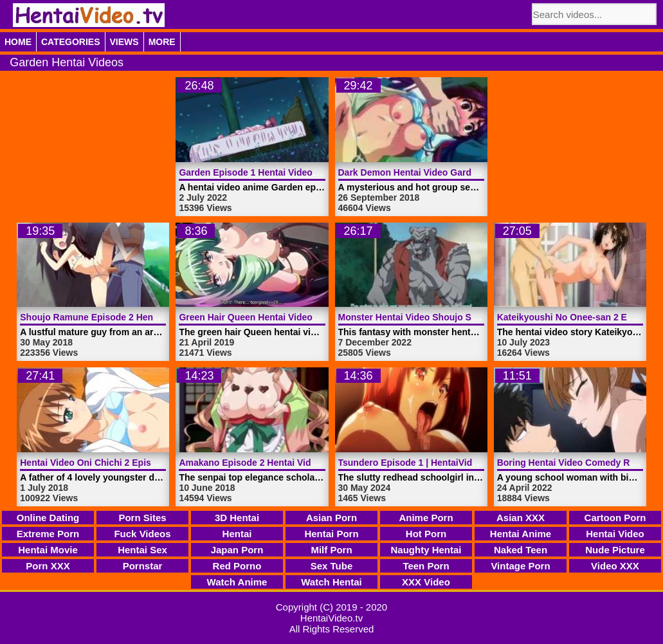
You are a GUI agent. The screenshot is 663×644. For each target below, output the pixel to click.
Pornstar (143, 566)
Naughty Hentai (426, 550)
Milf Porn (331, 550)
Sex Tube (332, 566)
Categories (71, 42)
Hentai (237, 534)
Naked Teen (521, 550)
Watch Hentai (331, 582)
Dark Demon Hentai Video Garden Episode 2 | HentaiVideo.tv (468, 172)
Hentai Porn (331, 534)
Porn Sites (142, 518)
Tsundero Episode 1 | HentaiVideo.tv (416, 463)
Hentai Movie (48, 550)
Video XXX (615, 566)
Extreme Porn (48, 534)
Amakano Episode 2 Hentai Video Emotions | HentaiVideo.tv (307, 463)
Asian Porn (331, 518)
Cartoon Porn (615, 518)
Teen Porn (426, 566)
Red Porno (237, 566)
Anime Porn (426, 518)
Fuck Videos (142, 534)
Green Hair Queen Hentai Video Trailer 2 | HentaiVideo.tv (299, 317)
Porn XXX (48, 566)
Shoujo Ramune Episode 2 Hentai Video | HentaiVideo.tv (140, 317)
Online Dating (48, 518)
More (162, 42)
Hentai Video (615, 534)
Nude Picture (615, 550)
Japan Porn (237, 550)
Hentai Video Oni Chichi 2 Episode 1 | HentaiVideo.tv (132, 463)
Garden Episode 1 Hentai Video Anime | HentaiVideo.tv (295, 172)
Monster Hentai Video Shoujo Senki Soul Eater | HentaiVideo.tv (472, 317)
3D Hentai (237, 518)
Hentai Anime (521, 534)
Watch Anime (237, 582)
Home (18, 42)
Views (124, 42)
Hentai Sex (142, 550)
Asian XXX (521, 518)
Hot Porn (426, 534)
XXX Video (426, 582)
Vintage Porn (520, 566)
